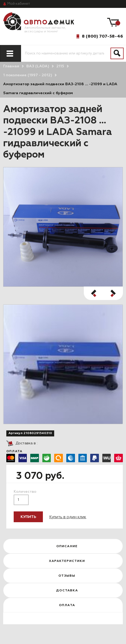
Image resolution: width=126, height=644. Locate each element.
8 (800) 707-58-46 (102, 36)
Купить (28, 517)
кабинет (19, 4)
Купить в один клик (68, 517)
